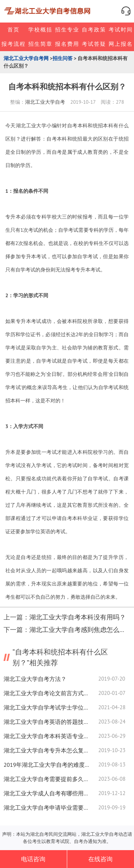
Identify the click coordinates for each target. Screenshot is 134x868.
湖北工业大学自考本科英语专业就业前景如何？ (46, 736)
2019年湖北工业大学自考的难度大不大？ (46, 765)
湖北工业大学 (31, 126)
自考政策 (94, 30)
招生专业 (67, 30)
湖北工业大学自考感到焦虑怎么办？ (81, 630)
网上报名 (121, 44)
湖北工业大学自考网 (26, 58)
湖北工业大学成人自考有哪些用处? (46, 793)
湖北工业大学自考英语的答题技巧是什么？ (46, 722)
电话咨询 (33, 859)
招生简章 (40, 44)
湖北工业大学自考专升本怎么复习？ (46, 750)
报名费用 (67, 44)
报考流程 (14, 44)
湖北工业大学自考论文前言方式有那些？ (46, 693)
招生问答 (63, 58)
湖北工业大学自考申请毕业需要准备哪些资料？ (46, 808)
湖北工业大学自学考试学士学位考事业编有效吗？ (46, 707)
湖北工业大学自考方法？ (35, 679)
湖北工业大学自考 (45, 102)
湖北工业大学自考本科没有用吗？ (78, 617)
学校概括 (40, 30)
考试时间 (121, 30)
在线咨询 (100, 859)
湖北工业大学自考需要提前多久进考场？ (46, 779)
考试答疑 (94, 44)
